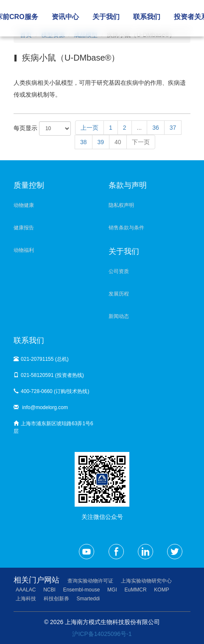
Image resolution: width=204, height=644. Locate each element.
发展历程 (119, 294)
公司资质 (119, 271)
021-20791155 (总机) (41, 359)
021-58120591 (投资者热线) (49, 375)
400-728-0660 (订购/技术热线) (51, 391)
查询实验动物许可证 (90, 581)
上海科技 (26, 599)
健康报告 (24, 228)
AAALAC (26, 590)
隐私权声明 (121, 205)
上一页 (89, 128)
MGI (112, 590)
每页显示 (42, 128)
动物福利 (24, 250)
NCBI (49, 590)
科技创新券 (56, 599)
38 (84, 142)
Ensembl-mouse (82, 590)
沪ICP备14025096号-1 (102, 634)
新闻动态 (119, 316)
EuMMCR (136, 590)
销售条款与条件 (126, 228)
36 (156, 128)
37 (173, 128)
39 (101, 142)
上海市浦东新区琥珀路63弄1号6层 (53, 427)
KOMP (161, 590)
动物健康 (24, 205)
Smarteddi (88, 599)
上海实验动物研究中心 (146, 581)
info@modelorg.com (41, 407)
